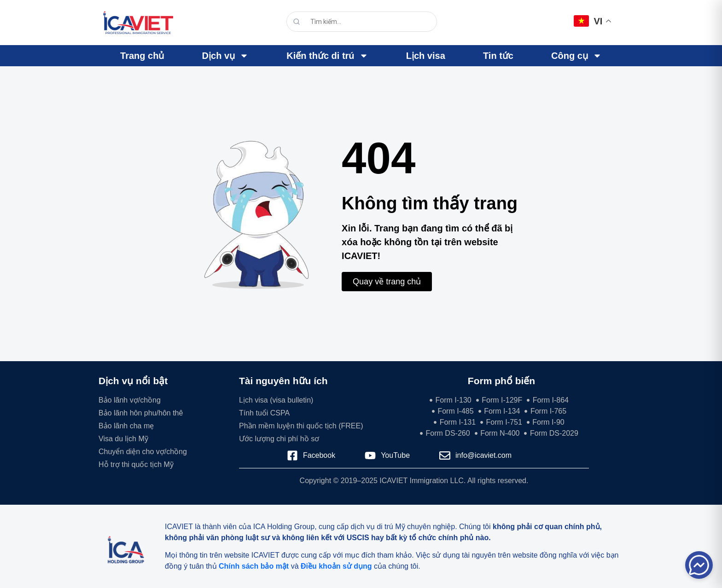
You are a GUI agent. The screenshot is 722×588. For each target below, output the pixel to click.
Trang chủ (142, 56)
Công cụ (576, 56)
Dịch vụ (225, 56)
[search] (364, 22)
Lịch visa (426, 56)
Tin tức (498, 56)
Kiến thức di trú (327, 56)
